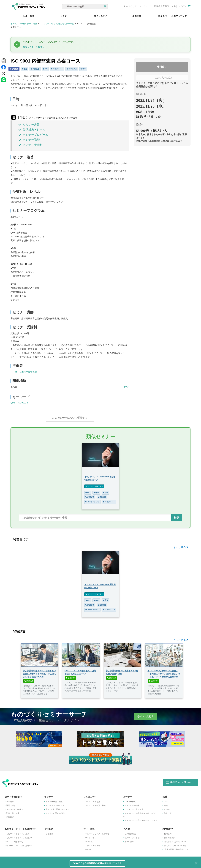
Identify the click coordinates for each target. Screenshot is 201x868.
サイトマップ (91, 836)
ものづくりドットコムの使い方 (19, 836)
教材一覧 (168, 812)
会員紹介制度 (130, 832)
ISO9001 (102, 495)
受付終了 (162, 67)
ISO (45, 69)
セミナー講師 (29, 140)
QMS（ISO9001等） (21, 403)
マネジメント (57, 69)
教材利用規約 (170, 836)
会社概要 (49, 832)
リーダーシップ (92, 500)
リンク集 (89, 840)
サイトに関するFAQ (15, 840)
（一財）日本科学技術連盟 (24, 372)
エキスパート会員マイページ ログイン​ (141, 819)
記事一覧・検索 (13, 812)
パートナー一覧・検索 (134, 808)
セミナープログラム (33, 135)
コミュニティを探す (94, 800)
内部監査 (35, 69)
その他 (167, 808)
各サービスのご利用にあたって (19, 844)
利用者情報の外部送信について (178, 848)
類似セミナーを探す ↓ (33, 47)
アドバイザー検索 (132, 804)
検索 (177, 516)
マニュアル (72, 69)
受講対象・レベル (32, 130)
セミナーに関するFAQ (55, 812)
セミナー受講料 (30, 145)
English (88, 848)
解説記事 (29, 679)
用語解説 (10, 816)
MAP (126, 387)
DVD (166, 800)
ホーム (14, 24)
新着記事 (10, 800)
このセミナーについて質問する (70, 418)
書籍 (166, 804)
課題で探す (11, 804)
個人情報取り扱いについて (175, 840)
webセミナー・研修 (28, 24)
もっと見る (181, 546)
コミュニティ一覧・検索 (95, 804)
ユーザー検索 (130, 800)
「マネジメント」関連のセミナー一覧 (57, 24)
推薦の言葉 (129, 840)
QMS (83, 69)
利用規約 (168, 832)
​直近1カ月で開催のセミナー (58, 808)
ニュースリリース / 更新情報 (97, 832)
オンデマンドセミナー (94, 485)
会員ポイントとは (132, 836)
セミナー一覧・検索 (54, 800)
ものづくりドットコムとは (18, 832)
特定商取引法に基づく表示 (175, 844)
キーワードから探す (15, 808)
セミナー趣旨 (29, 125)
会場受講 (14, 69)
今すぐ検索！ (145, 715)
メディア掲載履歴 (93, 844)
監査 (24, 69)
